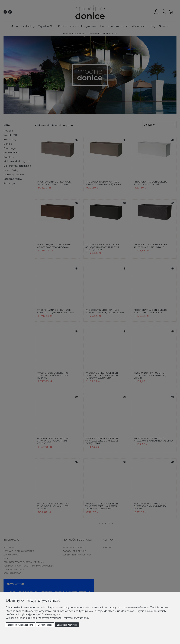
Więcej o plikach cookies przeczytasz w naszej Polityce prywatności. (47, 618)
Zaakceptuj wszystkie (67, 625)
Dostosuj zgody (45, 625)
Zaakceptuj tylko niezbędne (20, 625)
